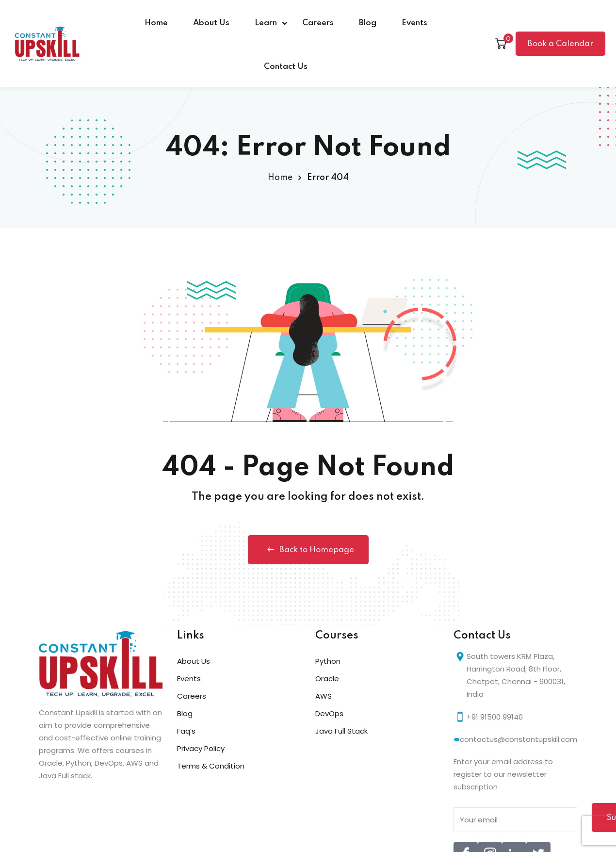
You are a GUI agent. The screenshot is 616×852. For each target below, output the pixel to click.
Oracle (327, 679)
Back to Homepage (308, 550)
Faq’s (186, 731)
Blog (368, 23)
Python (328, 661)
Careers (318, 23)
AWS (324, 696)
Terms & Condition (211, 766)
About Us (211, 23)
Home (156, 23)
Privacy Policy (201, 748)
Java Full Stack (341, 731)
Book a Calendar (560, 44)
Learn (266, 23)
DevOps (329, 713)
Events (414, 23)
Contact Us (286, 67)
